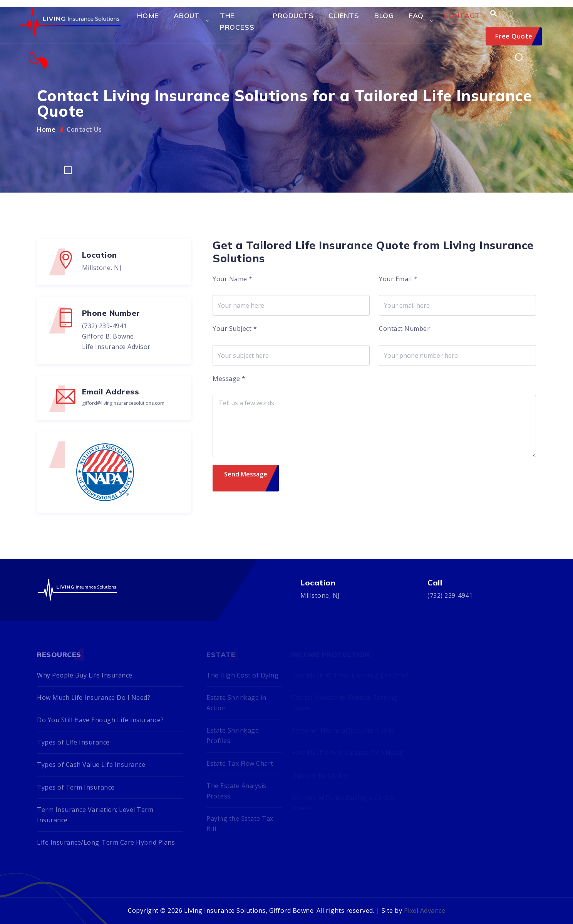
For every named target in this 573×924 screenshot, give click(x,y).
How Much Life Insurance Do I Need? (94, 698)
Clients (344, 16)
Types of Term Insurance (76, 787)
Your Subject (235, 329)
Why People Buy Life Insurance (85, 675)
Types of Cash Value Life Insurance (91, 765)
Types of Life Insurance (73, 742)
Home (148, 16)
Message (229, 379)
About (187, 16)
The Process (237, 22)
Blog (384, 16)
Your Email (398, 279)
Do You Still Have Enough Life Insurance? (100, 720)
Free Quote (514, 36)
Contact (462, 16)
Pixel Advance (425, 911)
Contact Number (404, 329)
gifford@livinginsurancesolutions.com (123, 403)
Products (293, 16)
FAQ (416, 16)
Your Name (233, 279)
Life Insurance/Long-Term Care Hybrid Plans (106, 842)
